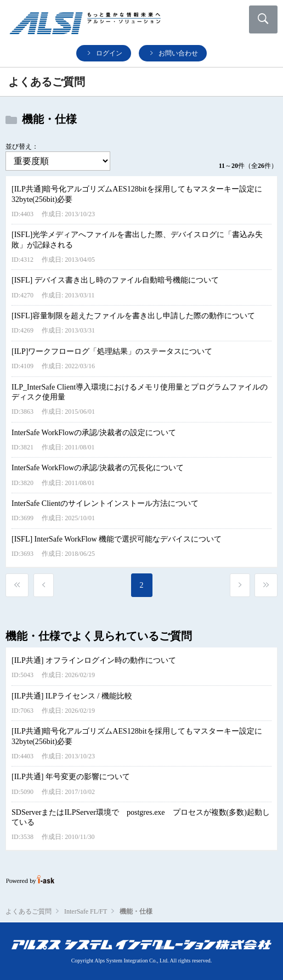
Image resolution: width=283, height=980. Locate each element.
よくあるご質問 (29, 911)
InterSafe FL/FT (86, 911)
